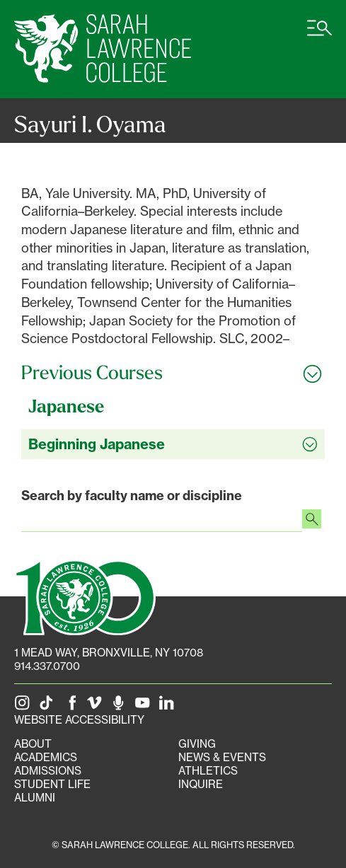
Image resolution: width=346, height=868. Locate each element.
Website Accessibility (79, 720)
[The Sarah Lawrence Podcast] (121, 706)
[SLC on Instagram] (25, 706)
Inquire (201, 784)
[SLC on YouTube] (145, 706)
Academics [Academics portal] (46, 757)
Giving (197, 744)
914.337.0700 (47, 666)
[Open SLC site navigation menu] (319, 35)
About (33, 744)
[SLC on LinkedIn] (169, 706)
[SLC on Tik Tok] (49, 706)
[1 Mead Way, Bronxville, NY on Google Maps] (109, 653)
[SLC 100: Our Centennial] (85, 596)
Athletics (208, 771)
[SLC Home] (103, 49)
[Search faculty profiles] (312, 521)
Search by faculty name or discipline (132, 496)
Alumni (35, 798)
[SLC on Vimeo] (97, 706)
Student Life (52, 784)
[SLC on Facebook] (73, 706)
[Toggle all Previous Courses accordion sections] (173, 373)
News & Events (222, 757)
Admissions (48, 771)
